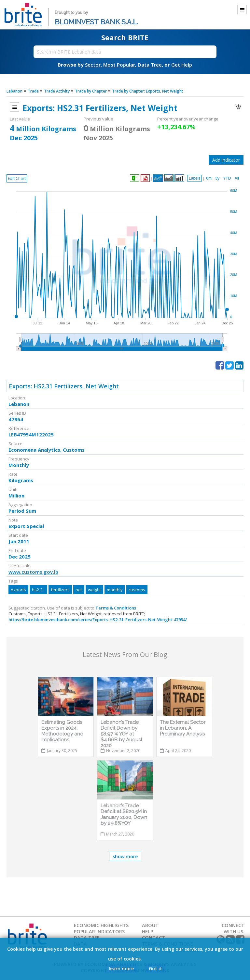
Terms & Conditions (116, 608)
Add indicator (226, 160)
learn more (121, 968)
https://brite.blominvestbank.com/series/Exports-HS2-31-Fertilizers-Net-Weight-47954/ (98, 620)
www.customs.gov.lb (33, 572)
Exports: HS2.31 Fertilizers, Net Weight (64, 386)
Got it (155, 968)
